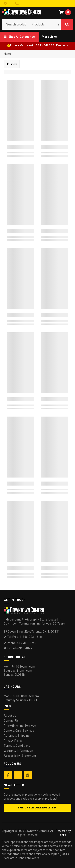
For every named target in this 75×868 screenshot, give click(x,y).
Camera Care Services (19, 731)
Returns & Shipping (17, 736)
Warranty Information (18, 751)
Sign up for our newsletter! (37, 808)
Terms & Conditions (17, 746)
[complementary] (46, 846)
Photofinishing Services (20, 726)
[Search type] (46, 24)
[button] (19, 37)
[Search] (67, 24)
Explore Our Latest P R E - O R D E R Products (39, 45)
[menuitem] (19, 37)
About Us (10, 716)
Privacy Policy (13, 741)
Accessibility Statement (20, 756)
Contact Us (11, 721)
